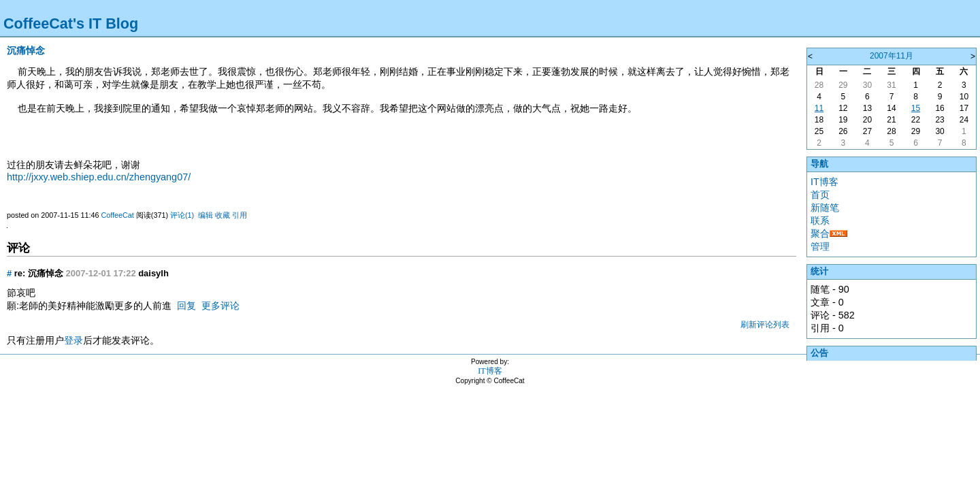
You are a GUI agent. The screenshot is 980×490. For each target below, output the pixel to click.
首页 (820, 195)
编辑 (206, 215)
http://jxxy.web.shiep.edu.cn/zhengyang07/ (99, 177)
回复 (186, 306)
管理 (820, 246)
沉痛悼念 (26, 50)
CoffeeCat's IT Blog (71, 23)
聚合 (820, 233)
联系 (820, 220)
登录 (73, 340)
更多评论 (220, 306)
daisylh (153, 273)
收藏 (223, 215)
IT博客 (824, 182)
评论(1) (182, 215)
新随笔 (825, 208)
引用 (240, 215)
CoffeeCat (117, 215)
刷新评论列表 (765, 325)
